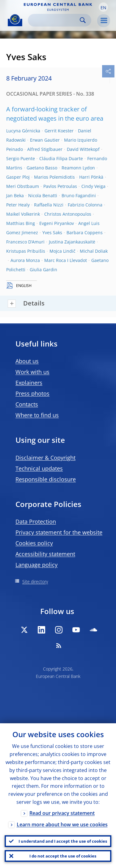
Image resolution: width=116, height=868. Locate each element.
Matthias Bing (21, 223)
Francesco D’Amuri (25, 242)
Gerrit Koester (59, 131)
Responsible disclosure (46, 479)
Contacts (27, 404)
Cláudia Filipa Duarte (61, 158)
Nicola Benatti (43, 195)
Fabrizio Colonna (85, 205)
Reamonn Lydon (78, 168)
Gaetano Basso (42, 168)
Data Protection (36, 521)
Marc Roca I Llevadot (66, 260)
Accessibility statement (45, 554)
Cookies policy (34, 543)
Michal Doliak (94, 251)
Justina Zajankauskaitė (72, 242)
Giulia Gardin (43, 270)
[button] (103, 7)
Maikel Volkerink (23, 214)
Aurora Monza (25, 260)
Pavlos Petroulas (60, 186)
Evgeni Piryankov (57, 223)
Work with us (32, 372)
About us (27, 361)
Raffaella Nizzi (49, 205)
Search (83, 20)
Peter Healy (18, 205)
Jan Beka (15, 195)
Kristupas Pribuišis (26, 251)
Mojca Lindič (62, 251)
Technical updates (39, 468)
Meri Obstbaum (23, 186)
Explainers (29, 383)
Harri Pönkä (91, 177)
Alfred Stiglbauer (45, 149)
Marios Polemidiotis (54, 177)
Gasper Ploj (18, 177)
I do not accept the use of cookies (63, 856)
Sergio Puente (21, 158)
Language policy (37, 565)
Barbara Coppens (85, 233)
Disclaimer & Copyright (45, 458)
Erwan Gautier (45, 140)
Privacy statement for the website (59, 532)
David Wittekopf (83, 149)
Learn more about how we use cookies (62, 824)
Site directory (35, 581)
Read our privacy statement (62, 813)
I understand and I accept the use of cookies (63, 841)
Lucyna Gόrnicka (23, 131)
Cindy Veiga (93, 186)
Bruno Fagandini (79, 195)
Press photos (32, 393)
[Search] (55, 20)
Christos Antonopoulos (68, 214)
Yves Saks (52, 233)
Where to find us (37, 415)
